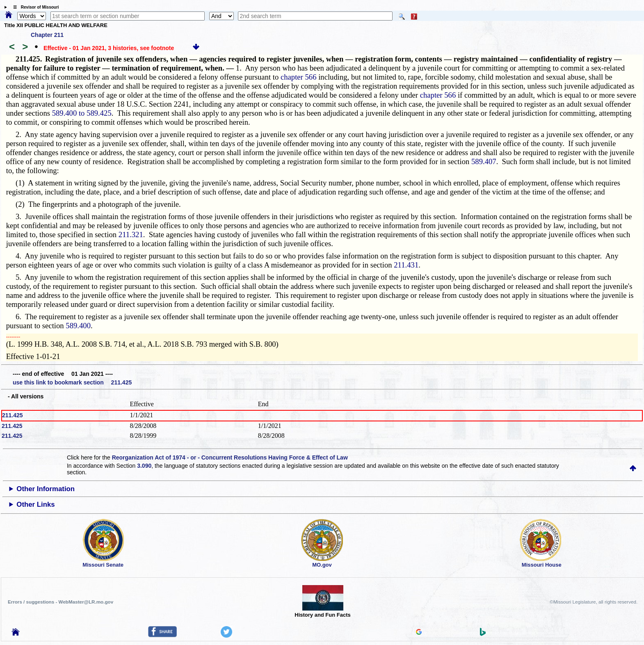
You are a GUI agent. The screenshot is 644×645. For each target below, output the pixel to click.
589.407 (484, 161)
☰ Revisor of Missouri (34, 7)
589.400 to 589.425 (82, 113)
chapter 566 (299, 77)
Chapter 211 (47, 35)
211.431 (406, 265)
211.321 (131, 234)
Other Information (46, 489)
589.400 (78, 326)
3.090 (144, 466)
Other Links (35, 504)
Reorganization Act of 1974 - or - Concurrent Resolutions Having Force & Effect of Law (230, 457)
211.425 (13, 415)
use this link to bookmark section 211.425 (72, 382)
